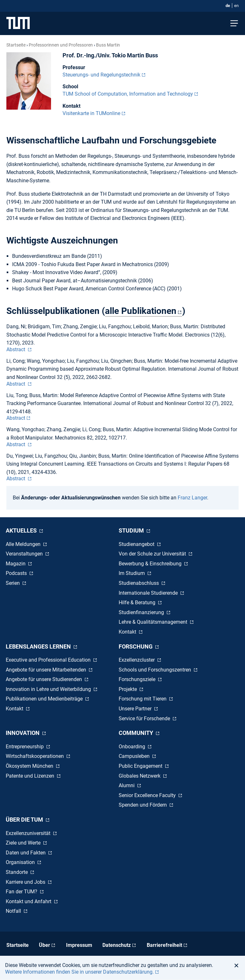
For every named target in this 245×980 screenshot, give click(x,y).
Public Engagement (141, 766)
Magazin (16, 564)
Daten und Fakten (26, 853)
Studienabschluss (139, 583)
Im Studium (132, 573)
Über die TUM (25, 820)
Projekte (128, 689)
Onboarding (133, 747)
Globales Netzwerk (140, 776)
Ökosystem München (30, 766)
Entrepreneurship (25, 747)
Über (45, 945)
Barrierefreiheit (164, 945)
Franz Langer (192, 498)
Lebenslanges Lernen (39, 646)
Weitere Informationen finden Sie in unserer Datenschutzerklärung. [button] (79, 972)
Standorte (17, 872)
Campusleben (135, 756)
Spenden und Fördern (143, 805)
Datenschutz (117, 945)
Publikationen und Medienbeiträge (45, 699)
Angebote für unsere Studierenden (45, 679)
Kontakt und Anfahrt (29, 901)
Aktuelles (22, 530)
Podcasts (17, 573)
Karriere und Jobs (26, 882)
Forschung (136, 646)
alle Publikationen (141, 311)
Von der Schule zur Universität (153, 554)
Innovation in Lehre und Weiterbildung (49, 689)
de (228, 6)
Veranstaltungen (25, 554)
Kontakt (128, 632)
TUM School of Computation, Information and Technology (128, 94)
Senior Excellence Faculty (148, 795)
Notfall (14, 911)
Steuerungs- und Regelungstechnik (101, 75)
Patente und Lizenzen (31, 776)
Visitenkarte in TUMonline (91, 113)
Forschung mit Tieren (143, 699)
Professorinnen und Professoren (61, 45)
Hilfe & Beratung (138, 603)
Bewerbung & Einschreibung (151, 564)
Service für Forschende (145, 719)
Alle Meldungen (24, 544)
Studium (132, 530)
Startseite (16, 45)
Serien (13, 583)
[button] (238, 965)
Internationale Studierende (149, 593)
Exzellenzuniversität (29, 833)
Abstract (16, 349)
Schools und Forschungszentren (156, 670)
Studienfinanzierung (142, 612)
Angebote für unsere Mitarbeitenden (47, 670)
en (236, 6)
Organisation (21, 862)
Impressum (79, 945)
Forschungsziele (138, 679)
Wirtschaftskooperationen (35, 756)
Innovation (23, 733)
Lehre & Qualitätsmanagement (154, 622)
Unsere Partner (136, 709)
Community (137, 733)
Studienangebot (137, 544)
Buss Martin (108, 45)
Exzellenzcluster (137, 660)
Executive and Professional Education (49, 660)
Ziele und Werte (24, 843)
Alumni (127, 785)
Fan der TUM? (22, 892)
